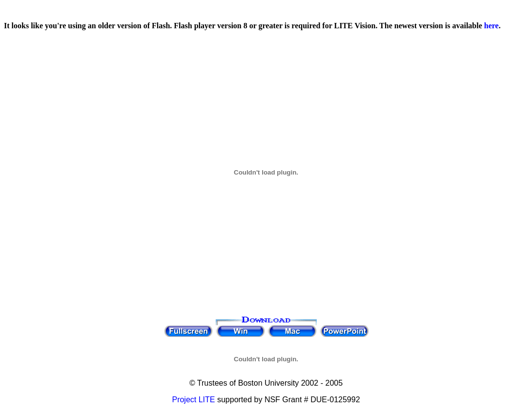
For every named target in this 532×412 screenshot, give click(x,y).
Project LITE (193, 400)
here (491, 26)
